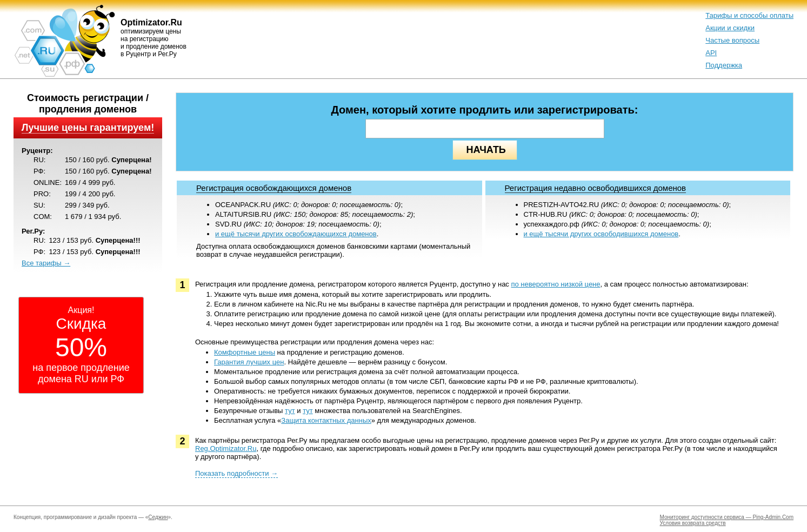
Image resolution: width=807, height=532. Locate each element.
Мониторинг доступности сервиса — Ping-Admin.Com (727, 517)
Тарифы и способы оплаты (749, 15)
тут (290, 411)
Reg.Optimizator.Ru (226, 448)
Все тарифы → (46, 263)
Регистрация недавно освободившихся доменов (596, 188)
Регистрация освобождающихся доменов (274, 188)
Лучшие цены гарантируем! (88, 128)
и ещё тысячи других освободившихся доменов (601, 234)
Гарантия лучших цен (249, 362)
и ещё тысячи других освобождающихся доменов (296, 234)
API (711, 53)
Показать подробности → (236, 473)
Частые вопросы (732, 40)
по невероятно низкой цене (555, 284)
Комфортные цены (245, 352)
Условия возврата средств (693, 523)
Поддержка (724, 65)
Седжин (158, 517)
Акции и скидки (730, 28)
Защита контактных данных (326, 420)
